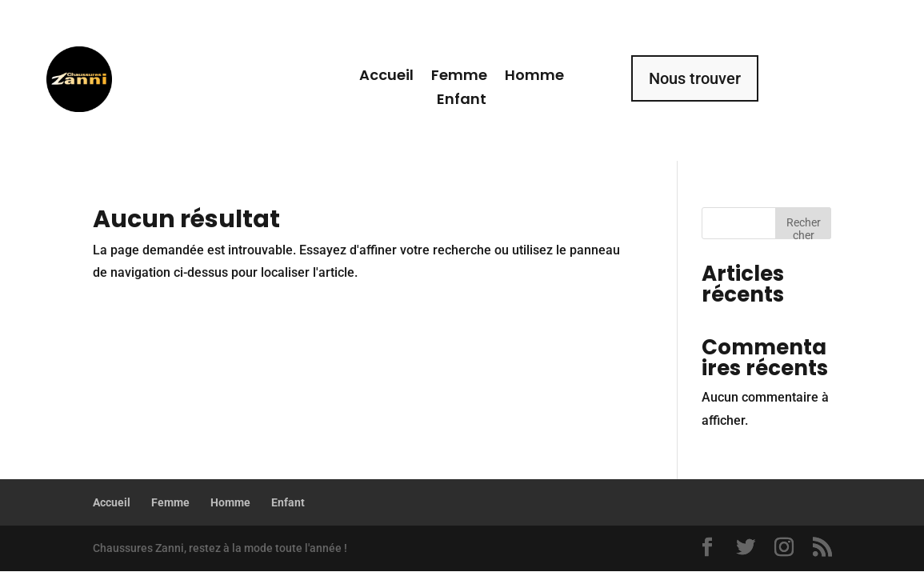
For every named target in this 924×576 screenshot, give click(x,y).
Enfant (462, 101)
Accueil (386, 77)
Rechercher (804, 228)
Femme (459, 77)
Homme (534, 77)
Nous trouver (695, 78)
